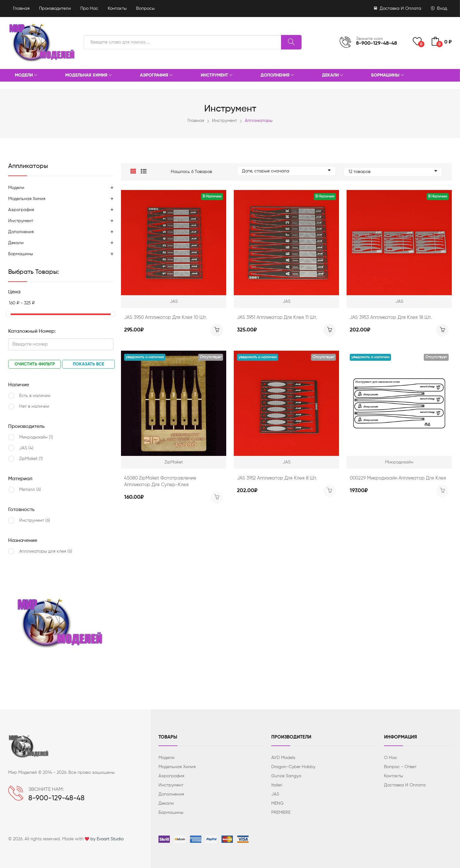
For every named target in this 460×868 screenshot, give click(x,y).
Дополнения (277, 76)
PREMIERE (281, 813)
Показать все (88, 364)
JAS (26, 448)
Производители (55, 9)
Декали (333, 76)
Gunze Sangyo (286, 776)
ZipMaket (31, 459)
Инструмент (217, 76)
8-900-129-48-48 (377, 43)
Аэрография (156, 76)
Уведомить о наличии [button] (145, 356)
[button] (133, 171)
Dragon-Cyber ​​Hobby (293, 767)
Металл (30, 490)
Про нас (89, 9)
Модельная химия (89, 76)
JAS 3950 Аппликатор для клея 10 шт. (165, 316)
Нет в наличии (34, 406)
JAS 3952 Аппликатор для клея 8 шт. (277, 477)
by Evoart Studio (107, 839)
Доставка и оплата (398, 9)
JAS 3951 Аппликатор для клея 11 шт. (277, 316)
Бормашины (388, 76)
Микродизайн (36, 437)
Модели (26, 76)
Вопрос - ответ (400, 767)
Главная (21, 9)
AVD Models (283, 758)
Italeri (277, 785)
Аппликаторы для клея (46, 551)
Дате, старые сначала (286, 171)
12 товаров (393, 171)
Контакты (117, 9)
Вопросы (145, 9)
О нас (391, 758)
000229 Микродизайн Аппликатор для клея (398, 477)
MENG (277, 803)
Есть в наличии (35, 396)
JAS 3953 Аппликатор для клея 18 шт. (391, 316)
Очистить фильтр (35, 364)
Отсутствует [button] (211, 356)
